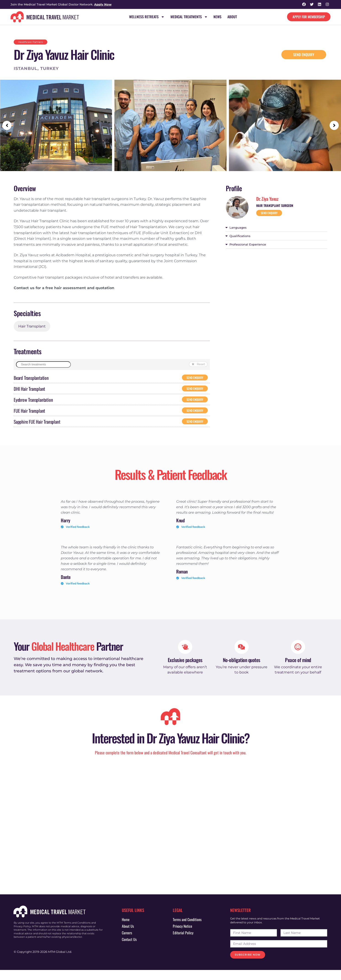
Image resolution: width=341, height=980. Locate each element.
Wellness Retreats (147, 17)
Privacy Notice (182, 936)
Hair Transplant (32, 326)
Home (126, 929)
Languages (238, 228)
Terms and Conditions (187, 929)
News (218, 17)
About (232, 17)
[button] (7, 126)
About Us (128, 936)
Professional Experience (248, 245)
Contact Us (129, 949)
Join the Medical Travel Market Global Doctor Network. (61, 4)
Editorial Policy (183, 943)
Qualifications (240, 236)
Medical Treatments (189, 17)
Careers (127, 943)
